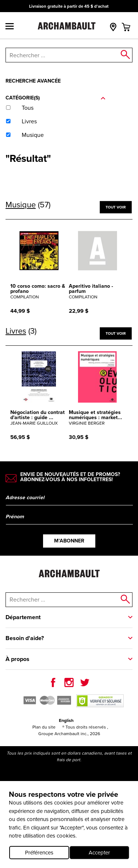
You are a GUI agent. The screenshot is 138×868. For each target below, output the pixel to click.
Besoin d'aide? (25, 638)
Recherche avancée (33, 81)
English (66, 720)
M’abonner (69, 541)
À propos (17, 659)
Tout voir (116, 207)
